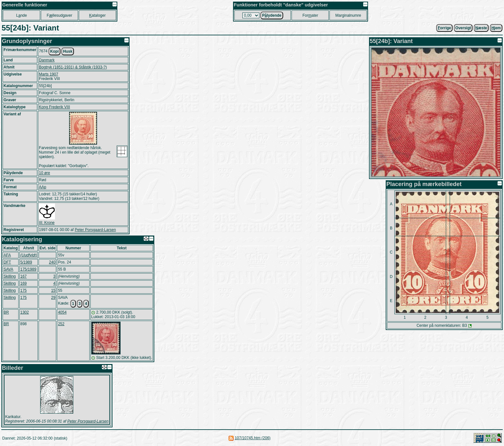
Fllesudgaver (59, 15)
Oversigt (463, 28)
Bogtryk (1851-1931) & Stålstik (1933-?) (73, 67)
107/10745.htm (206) (252, 438)
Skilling (10, 276)
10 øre (45, 173)
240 (52, 262)
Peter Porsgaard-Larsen (95, 230)
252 (61, 324)
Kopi (54, 51)
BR (6, 312)
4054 (62, 312)
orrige (444, 28)
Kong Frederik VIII (54, 107)
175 (23, 290)
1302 (25, 312)
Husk (68, 51)
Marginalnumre (348, 15)
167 (23, 276)
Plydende (272, 15)
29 (53, 298)
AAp (43, 187)
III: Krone (47, 223)
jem (496, 28)
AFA (7, 255)
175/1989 (28, 269)
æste (481, 28)
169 (23, 283)
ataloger (97, 15)
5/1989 (26, 262)
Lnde (21, 15)
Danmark (47, 60)
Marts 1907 (49, 74)
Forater (310, 15)
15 (53, 290)
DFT (7, 262)
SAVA (8, 269)
